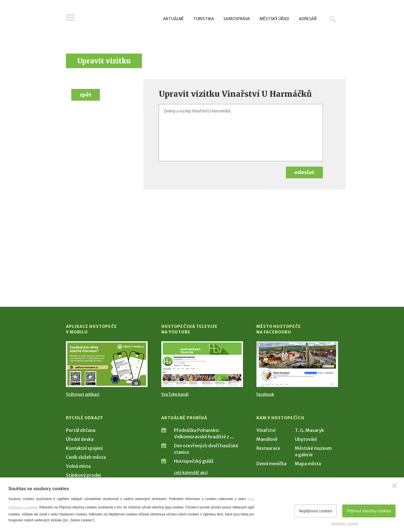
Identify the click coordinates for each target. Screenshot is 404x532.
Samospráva (237, 19)
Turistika (204, 19)
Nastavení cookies (345, 524)
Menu (70, 17)
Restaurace (268, 448)
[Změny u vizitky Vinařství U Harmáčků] (241, 133)
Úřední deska (80, 439)
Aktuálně (173, 19)
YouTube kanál (175, 394)
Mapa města (308, 464)
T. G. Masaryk (309, 430)
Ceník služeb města (86, 457)
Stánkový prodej (83, 475)
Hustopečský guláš (194, 461)
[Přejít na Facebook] (297, 364)
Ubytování (306, 439)
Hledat (332, 19)
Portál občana (81, 430)
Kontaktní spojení (84, 448)
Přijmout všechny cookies (369, 511)
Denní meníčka (271, 464)
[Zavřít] (394, 486)
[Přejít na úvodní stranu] (119, 18)
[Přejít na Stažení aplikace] (107, 364)
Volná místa (78, 466)
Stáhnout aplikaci (83, 394)
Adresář (308, 19)
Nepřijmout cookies (315, 511)
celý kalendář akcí (191, 473)
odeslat (304, 172)
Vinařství (266, 430)
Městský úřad (274, 19)
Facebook (265, 394)
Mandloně (267, 439)
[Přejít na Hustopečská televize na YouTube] (202, 364)
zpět (86, 95)
